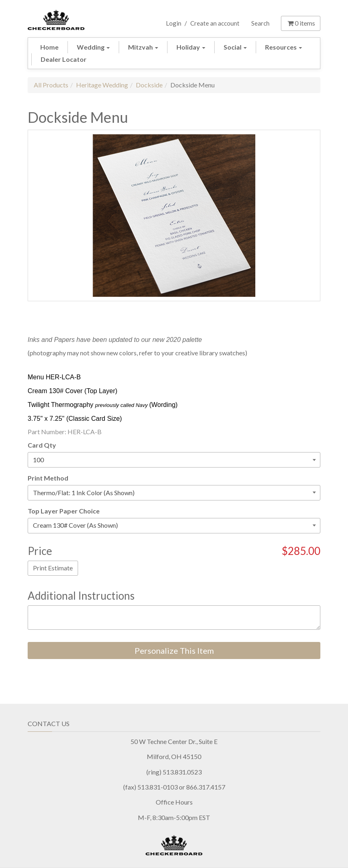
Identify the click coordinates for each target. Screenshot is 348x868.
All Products (51, 85)
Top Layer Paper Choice (64, 511)
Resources (284, 47)
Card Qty (42, 445)
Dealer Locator (64, 59)
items (301, 23)
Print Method (48, 478)
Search (260, 23)
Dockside (149, 85)
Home (49, 47)
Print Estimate (53, 568)
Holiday (191, 47)
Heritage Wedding (102, 85)
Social (235, 47)
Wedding (93, 47)
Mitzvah (143, 47)
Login (174, 23)
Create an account (215, 23)
